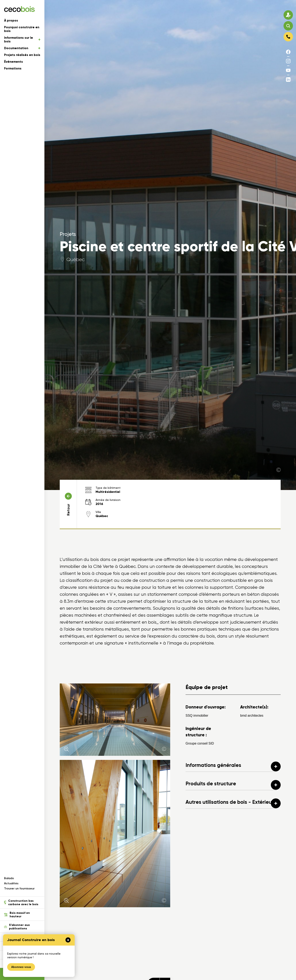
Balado (9, 878)
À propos (11, 20)
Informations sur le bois (22, 40)
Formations (13, 68)
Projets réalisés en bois (22, 55)
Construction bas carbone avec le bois (21, 903)
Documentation (22, 48)
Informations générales (233, 766)
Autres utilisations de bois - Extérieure (233, 803)
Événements (14, 62)
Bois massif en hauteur (17, 915)
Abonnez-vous (21, 967)
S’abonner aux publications (17, 927)
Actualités (11, 883)
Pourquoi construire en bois (22, 29)
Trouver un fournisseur (19, 888)
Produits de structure (233, 785)
